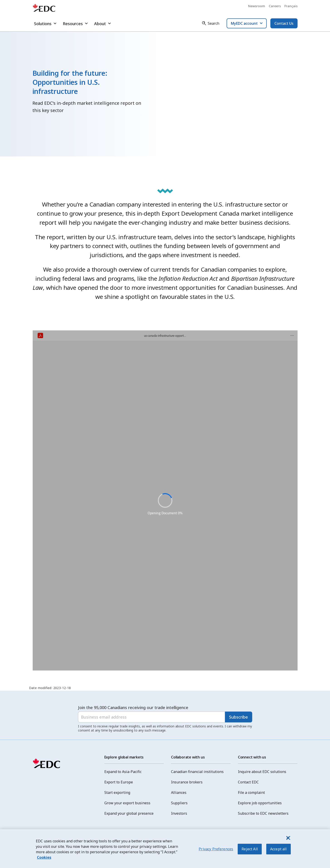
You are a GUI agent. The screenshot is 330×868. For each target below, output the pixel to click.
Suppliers (179, 803)
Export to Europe (119, 782)
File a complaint (251, 792)
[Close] (288, 838)
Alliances (179, 792)
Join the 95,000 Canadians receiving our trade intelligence (133, 707)
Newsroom (257, 6)
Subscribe (238, 717)
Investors (179, 813)
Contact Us (284, 23)
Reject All (250, 849)
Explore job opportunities (260, 803)
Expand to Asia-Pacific (123, 772)
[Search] (210, 23)
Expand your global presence (129, 813)
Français (291, 6)
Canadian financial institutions (197, 772)
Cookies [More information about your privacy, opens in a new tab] (44, 857)
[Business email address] (152, 717)
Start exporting (117, 792)
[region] (165, 849)
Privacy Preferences (216, 849)
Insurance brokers (187, 782)
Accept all (279, 849)
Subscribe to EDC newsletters (263, 813)
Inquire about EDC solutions (262, 772)
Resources (76, 24)
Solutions (46, 24)
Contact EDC (248, 782)
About (103, 24)
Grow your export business (127, 803)
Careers (275, 6)
